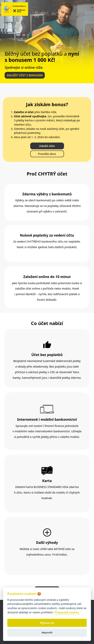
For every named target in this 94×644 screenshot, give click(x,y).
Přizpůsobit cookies (67, 613)
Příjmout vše (47, 623)
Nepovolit (47, 633)
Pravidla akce (47, 154)
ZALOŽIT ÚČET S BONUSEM (25, 75)
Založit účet (47, 146)
